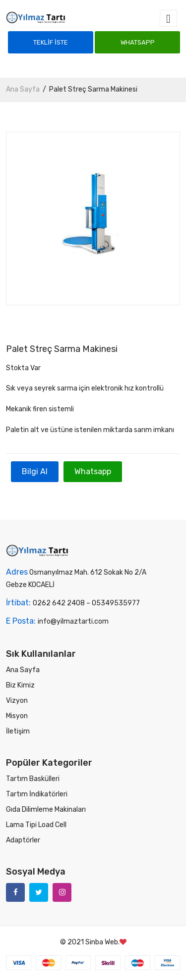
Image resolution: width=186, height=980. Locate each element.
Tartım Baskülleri (33, 779)
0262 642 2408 (59, 603)
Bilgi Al (35, 471)
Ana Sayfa (23, 89)
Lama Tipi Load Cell (36, 825)
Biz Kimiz (20, 685)
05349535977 (116, 603)
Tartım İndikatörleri (37, 794)
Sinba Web (102, 942)
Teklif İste (51, 42)
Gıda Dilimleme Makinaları (46, 809)
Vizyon (17, 701)
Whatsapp (138, 42)
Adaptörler (23, 840)
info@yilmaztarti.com (73, 621)
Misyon (17, 716)
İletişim (18, 731)
